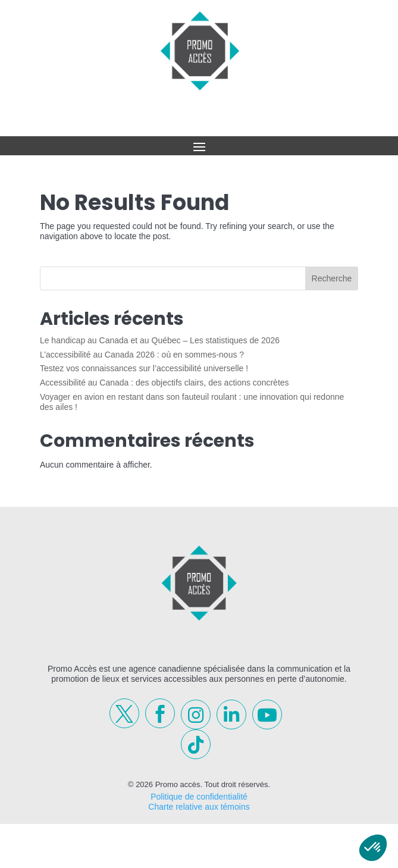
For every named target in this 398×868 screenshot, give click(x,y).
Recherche (332, 278)
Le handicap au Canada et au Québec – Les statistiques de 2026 (160, 340)
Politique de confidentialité (199, 797)
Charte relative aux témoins (199, 807)
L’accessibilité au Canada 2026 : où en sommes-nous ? (142, 355)
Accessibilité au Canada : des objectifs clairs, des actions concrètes (164, 383)
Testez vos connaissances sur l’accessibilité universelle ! (144, 368)
